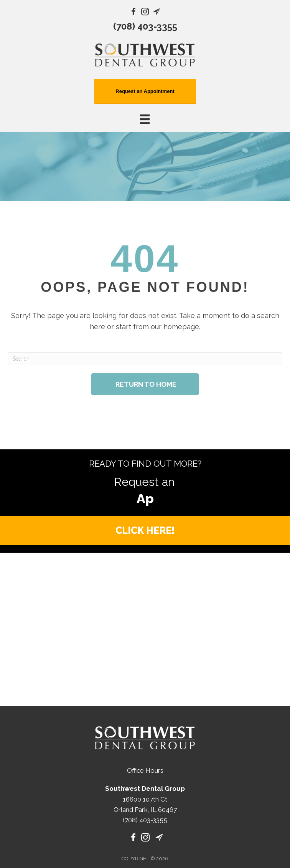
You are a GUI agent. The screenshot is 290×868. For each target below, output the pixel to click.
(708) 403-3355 (145, 26)
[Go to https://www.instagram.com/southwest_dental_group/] (145, 13)
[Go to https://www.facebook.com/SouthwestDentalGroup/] (133, 13)
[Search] (145, 359)
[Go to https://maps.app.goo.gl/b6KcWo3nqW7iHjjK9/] (157, 13)
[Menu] (145, 856)
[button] (145, 512)
